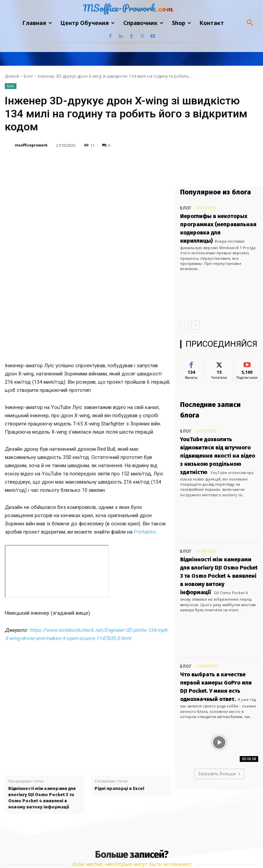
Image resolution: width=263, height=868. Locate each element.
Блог (28, 76)
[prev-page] (184, 310)
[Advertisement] (88, 627)
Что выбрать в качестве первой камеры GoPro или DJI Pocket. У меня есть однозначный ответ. (217, 632)
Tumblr (141, 849)
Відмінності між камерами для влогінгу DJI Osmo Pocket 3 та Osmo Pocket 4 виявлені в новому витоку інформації (42, 725)
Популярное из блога (216, 192)
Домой (12, 76)
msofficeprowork (31, 145)
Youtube (204, 849)
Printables (145, 459)
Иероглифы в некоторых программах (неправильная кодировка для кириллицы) (212, 221)
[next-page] (195, 310)
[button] (250, 23)
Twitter (172, 849)
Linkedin (108, 849)
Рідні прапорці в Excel (119, 716)
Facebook (72, 849)
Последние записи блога (210, 395)
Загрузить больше (219, 711)
